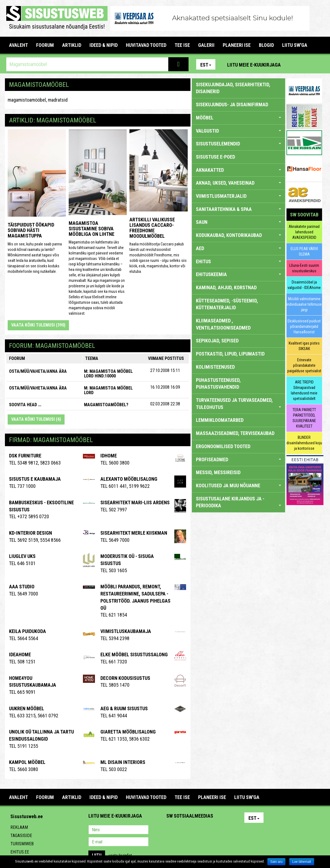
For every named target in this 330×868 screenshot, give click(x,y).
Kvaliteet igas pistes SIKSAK (304, 346)
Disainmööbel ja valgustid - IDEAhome (304, 285)
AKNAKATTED (238, 170)
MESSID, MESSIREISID (218, 472)
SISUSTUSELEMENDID (238, 144)
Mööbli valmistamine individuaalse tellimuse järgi (304, 304)
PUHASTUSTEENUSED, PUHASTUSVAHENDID (218, 384)
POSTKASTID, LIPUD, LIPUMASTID (230, 354)
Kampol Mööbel (27, 762)
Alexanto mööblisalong (129, 479)
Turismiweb (22, 844)
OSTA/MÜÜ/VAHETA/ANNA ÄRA (38, 371)
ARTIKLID (72, 45)
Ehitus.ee (20, 852)
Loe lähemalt (302, 862)
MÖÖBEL (238, 118)
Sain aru (277, 862)
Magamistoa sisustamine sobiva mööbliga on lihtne (92, 229)
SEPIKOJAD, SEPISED (217, 341)
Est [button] (206, 65)
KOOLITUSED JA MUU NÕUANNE (238, 485)
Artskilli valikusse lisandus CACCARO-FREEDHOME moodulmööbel (152, 228)
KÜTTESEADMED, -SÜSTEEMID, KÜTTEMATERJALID (227, 304)
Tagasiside (21, 836)
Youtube (317, 64)
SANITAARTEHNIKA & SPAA (238, 209)
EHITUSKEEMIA (238, 274)
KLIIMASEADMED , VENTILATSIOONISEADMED (223, 324)
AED (238, 248)
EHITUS (238, 261)
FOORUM (45, 45)
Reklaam (19, 827)
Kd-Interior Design (31, 533)
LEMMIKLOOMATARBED (220, 420)
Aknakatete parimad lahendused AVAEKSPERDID (304, 232)
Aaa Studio (22, 587)
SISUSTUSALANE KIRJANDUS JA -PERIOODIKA (238, 502)
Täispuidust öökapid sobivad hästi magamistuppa (31, 230)
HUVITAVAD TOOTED (146, 45)
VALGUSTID (238, 131)
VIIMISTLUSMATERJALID (238, 196)
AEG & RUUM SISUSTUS (124, 708)
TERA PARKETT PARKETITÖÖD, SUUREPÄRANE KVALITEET (304, 418)
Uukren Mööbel (27, 708)
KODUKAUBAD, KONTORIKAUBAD (238, 235)
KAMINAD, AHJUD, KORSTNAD (226, 287)
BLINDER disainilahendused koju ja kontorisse (304, 443)
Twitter (207, 830)
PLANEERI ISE (237, 45)
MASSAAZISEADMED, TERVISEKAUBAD (235, 433)
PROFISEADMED (238, 459)
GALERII (206, 45)
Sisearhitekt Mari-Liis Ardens (135, 502)
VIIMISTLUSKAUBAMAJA (126, 631)
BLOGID (266, 45)
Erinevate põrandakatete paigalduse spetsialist (304, 365)
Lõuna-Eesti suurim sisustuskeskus (304, 268)
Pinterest (293, 64)
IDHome (109, 456)
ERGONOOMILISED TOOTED (223, 446)
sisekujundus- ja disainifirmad (232, 104)
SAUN (238, 222)
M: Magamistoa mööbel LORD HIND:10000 (108, 374)
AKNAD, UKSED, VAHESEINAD (238, 183)
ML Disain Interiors (123, 762)
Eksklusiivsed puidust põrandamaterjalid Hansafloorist (304, 326)
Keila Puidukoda (27, 631)
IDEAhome (20, 654)
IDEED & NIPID (104, 45)
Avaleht (18, 45)
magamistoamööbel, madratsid (38, 100)
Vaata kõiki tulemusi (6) (36, 419)
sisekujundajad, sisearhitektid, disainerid (233, 88)
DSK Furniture (25, 456)
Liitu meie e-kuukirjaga (254, 65)
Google (219, 830)
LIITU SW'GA (295, 45)
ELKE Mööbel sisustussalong (134, 654)
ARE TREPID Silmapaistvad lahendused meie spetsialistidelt (304, 390)
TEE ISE (182, 45)
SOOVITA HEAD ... (25, 405)
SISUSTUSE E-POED (215, 157)
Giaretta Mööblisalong (128, 732)
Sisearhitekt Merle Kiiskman (134, 533)
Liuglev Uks (22, 556)
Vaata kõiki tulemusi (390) (38, 325)
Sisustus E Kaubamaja (35, 479)
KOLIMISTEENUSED (215, 367)
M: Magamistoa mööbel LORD (108, 390)
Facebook (305, 64)
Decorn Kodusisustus (125, 678)
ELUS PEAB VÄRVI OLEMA (304, 251)
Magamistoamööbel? (106, 405)
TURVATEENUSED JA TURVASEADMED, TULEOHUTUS (238, 404)
